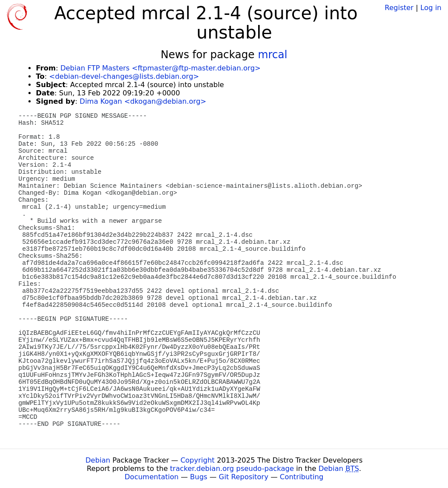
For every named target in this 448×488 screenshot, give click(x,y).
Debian (98, 460)
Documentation (152, 477)
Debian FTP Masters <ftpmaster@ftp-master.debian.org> (161, 68)
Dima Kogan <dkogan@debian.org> (143, 101)
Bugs (199, 477)
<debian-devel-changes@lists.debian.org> (124, 76)
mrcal (272, 55)
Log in (431, 8)
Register (399, 8)
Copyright (197, 460)
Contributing (302, 477)
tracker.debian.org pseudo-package (232, 469)
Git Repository (243, 477)
